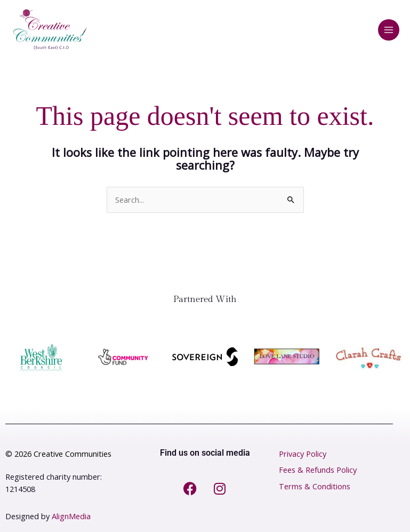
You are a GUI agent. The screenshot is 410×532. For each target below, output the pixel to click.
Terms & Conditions (315, 487)
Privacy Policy (303, 454)
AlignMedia (71, 517)
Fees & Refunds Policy (318, 470)
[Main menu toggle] (389, 30)
